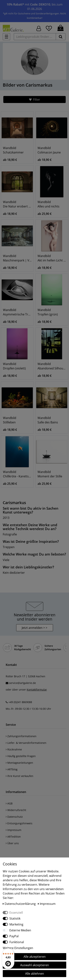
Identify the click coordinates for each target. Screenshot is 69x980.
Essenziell (16, 913)
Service (11, 717)
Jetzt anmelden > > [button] (34, 621)
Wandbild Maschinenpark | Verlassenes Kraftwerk (17, 258)
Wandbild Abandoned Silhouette (52, 366)
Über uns (12, 836)
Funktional (17, 942)
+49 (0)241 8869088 (20, 695)
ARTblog (12, 762)
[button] (34, 99)
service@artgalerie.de (22, 676)
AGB (9, 796)
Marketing (16, 924)
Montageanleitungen (19, 755)
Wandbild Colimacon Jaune (49, 150)
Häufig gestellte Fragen (21, 749)
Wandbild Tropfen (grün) (48, 312)
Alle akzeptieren (35, 957)
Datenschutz (14, 809)
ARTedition (13, 829)
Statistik (15, 918)
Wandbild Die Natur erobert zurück (17, 204)
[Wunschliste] (49, 28)
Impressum (14, 823)
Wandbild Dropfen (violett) (14, 366)
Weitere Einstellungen (18, 948)
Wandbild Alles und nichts (48, 204)
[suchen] (61, 37)
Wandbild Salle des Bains (48, 420)
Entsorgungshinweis (19, 816)
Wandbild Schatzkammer (13, 150)
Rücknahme (14, 742)
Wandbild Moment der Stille (50, 474)
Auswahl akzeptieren (35, 965)
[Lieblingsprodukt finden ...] (35, 37)
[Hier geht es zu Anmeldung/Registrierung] (39, 28)
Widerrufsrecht (16, 803)
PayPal (14, 936)
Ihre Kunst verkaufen (20, 769)
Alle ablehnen (35, 974)
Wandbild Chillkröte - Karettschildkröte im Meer (17, 474)
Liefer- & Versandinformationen (26, 736)
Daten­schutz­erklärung (20, 904)
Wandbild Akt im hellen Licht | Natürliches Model (52, 258)
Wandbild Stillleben (10, 420)
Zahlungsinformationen (21, 729)
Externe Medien (20, 930)
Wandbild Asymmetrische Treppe (17, 312)
